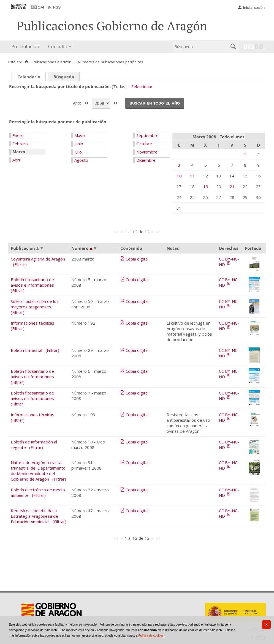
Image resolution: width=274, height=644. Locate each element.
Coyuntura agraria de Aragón (38, 259)
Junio (79, 144)
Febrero (20, 144)
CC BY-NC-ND (229, 262)
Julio (78, 152)
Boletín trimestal (26, 350)
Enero (18, 135)
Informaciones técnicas (32, 323)
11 (192, 176)
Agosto (81, 160)
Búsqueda (64, 77)
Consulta (58, 46)
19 (206, 187)
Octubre (144, 144)
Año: (78, 103)
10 (179, 176)
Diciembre (146, 160)
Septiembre (147, 135)
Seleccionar (142, 86)
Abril (17, 160)
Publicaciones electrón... (53, 62)
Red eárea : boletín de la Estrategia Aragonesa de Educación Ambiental (34, 516)
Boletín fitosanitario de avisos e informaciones (32, 282)
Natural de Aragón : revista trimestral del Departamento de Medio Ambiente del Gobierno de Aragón (38, 471)
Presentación (25, 46)
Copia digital (137, 259)
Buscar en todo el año (155, 103)
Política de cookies (151, 635)
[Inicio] (26, 62)
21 (232, 187)
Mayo (80, 135)
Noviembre (147, 152)
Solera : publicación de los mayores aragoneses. (35, 304)
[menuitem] (26, 47)
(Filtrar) (20, 264)
